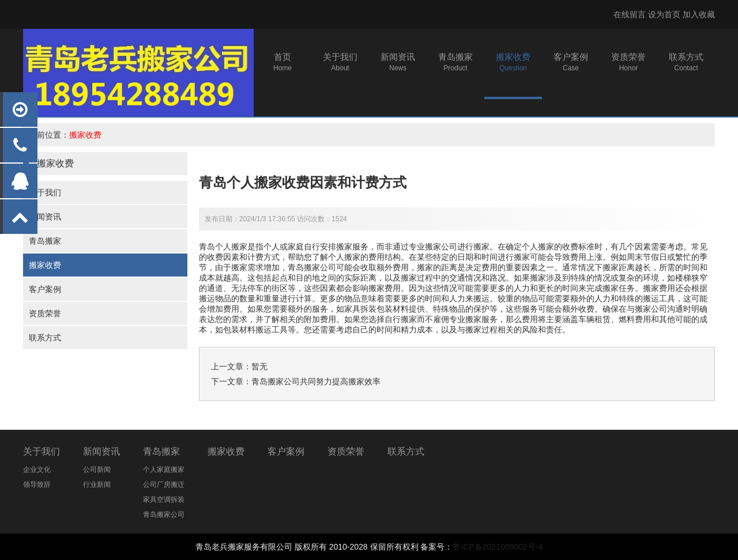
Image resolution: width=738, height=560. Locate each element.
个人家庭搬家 (164, 470)
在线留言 (630, 14)
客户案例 (45, 289)
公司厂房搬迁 (164, 485)
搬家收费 (85, 135)
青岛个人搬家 (223, 247)
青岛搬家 (45, 241)
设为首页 (664, 14)
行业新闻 (97, 485)
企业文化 (37, 470)
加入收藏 (699, 14)
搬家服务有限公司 (260, 547)
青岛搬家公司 (312, 267)
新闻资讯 (45, 217)
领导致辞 (37, 485)
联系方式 (45, 338)
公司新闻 (97, 470)
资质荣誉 (45, 313)
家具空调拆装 (164, 500)
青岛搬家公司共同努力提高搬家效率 (316, 381)
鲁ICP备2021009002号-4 (498, 547)
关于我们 (45, 192)
